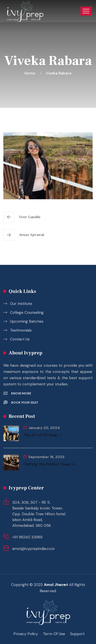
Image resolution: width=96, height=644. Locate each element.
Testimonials (21, 330)
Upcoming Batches (27, 321)
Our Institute (21, 304)
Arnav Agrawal (32, 235)
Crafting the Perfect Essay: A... (50, 464)
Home (31, 73)
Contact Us (20, 339)
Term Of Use (54, 634)
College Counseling (27, 312)
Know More (21, 393)
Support (77, 634)
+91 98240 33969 (27, 537)
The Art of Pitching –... (43, 435)
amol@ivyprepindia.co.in (33, 549)
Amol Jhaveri (56, 585)
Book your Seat (25, 402)
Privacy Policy (26, 634)
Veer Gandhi (30, 217)
